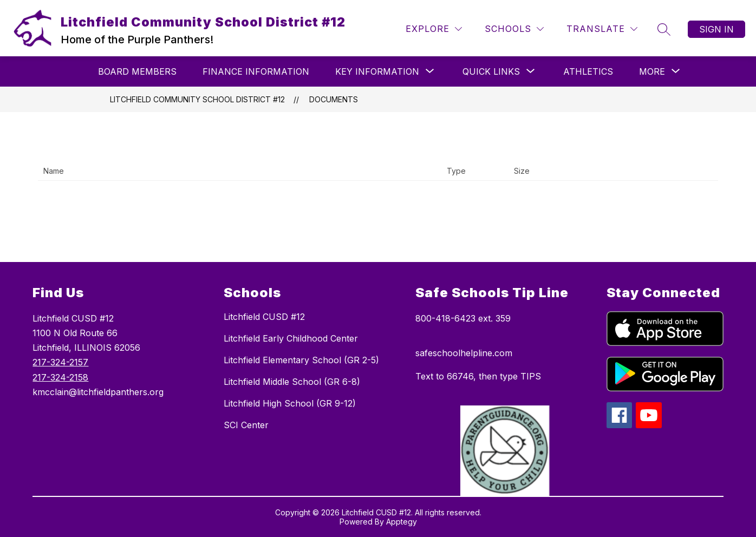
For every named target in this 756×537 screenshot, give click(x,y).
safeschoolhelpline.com (464, 353)
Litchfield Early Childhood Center (291, 338)
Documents (334, 99)
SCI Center (246, 425)
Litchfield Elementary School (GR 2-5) (301, 360)
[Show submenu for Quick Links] (491, 71)
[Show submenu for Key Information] (377, 71)
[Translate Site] (602, 29)
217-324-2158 (60, 377)
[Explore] (434, 29)
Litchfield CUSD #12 (264, 317)
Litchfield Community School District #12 (197, 99)
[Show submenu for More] (652, 71)
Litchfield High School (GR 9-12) (290, 403)
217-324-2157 (60, 362)
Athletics (588, 71)
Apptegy (402, 522)
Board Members (137, 71)
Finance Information (256, 71)
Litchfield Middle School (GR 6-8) (292, 382)
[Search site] (664, 29)
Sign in (716, 29)
